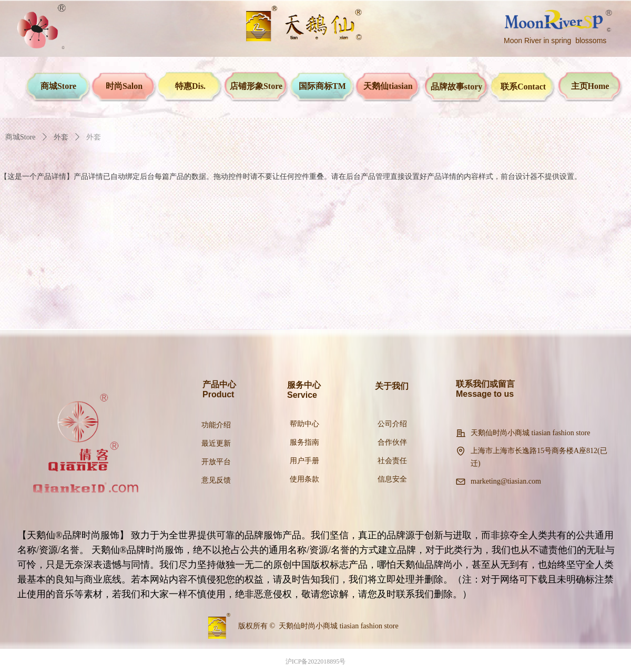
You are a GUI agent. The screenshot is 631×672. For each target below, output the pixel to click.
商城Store (21, 137)
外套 (61, 137)
